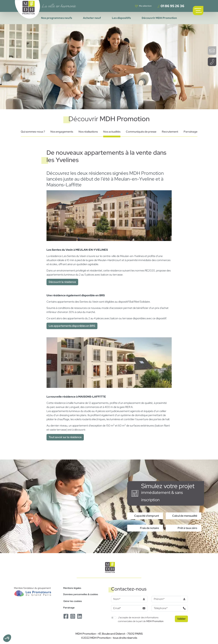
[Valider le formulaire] (181, 619)
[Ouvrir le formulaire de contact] (212, 51)
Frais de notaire (149, 528)
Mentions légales (72, 588)
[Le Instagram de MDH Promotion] (73, 616)
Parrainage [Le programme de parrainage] (69, 607)
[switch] (114, 618)
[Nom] (126, 599)
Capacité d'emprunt (147, 516)
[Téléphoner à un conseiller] (212, 62)
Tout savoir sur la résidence (65, 437)
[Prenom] (166, 599)
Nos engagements (62, 132)
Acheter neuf (92, 18)
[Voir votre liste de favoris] (143, 6)
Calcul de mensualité (185, 516)
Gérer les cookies (73, 601)
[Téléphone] (166, 608)
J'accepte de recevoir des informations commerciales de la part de (141, 619)
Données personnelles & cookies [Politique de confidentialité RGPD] (81, 594)
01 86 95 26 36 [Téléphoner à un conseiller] (171, 6)
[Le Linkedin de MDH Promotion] (80, 616)
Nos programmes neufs (57, 18)
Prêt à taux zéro (187, 528)
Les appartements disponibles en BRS (72, 326)
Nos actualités (112, 132)
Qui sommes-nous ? (33, 132)
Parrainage (190, 132)
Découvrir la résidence (62, 282)
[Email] (126, 608)
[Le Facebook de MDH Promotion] (66, 616)
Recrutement (170, 132)
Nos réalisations (88, 132)
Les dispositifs (121, 18)
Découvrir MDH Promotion (159, 18)
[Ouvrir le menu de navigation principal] (198, 11)
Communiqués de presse (141, 132)
